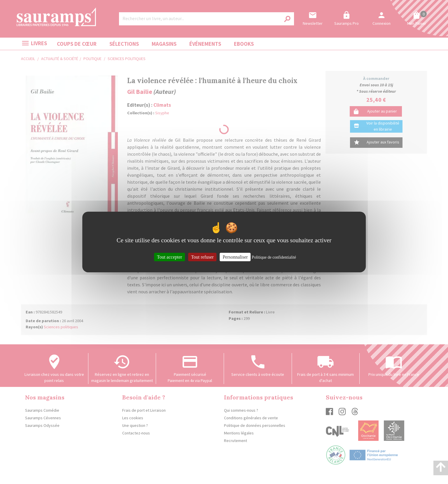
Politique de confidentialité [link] (274, 257)
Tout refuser (202, 257)
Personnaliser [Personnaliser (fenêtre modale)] (235, 257)
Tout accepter (169, 257)
